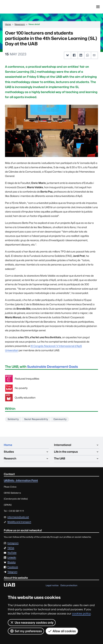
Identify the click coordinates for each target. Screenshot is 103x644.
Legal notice (52, 585)
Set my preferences (26, 631)
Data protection (69, 585)
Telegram (12, 572)
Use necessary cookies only (32, 622)
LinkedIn (12, 557)
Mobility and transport (19, 522)
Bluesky (12, 562)
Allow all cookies (62, 631)
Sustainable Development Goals (53, 367)
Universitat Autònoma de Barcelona (19, 7)
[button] (68, 55)
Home (8, 445)
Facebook (13, 567)
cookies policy (81, 614)
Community (61, 419)
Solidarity (13, 419)
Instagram (13, 543)
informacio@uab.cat (18, 517)
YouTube (12, 553)
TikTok (11, 548)
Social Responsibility (36, 419)
